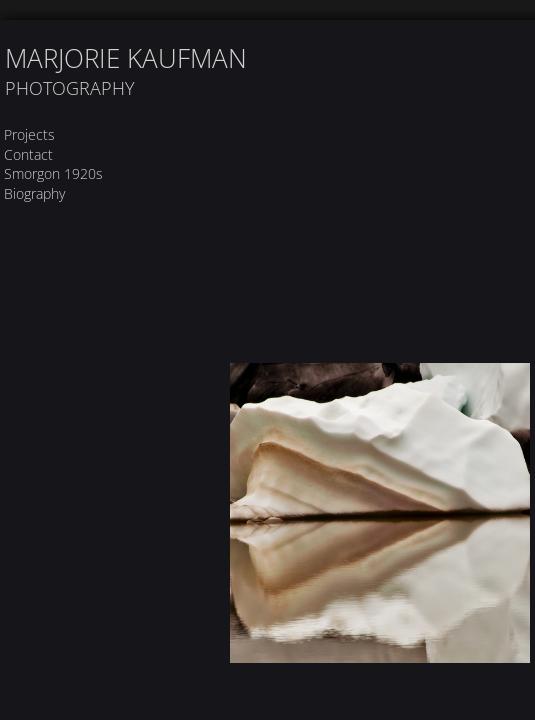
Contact (28, 154)
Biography (34, 193)
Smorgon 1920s (53, 173)
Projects (29, 134)
